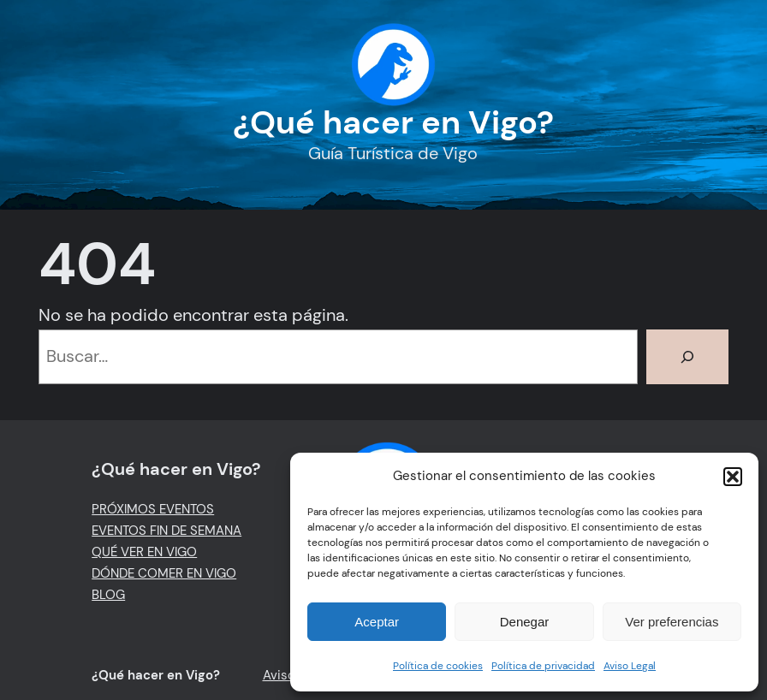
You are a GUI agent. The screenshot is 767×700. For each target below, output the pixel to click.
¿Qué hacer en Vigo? (393, 122)
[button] (733, 477)
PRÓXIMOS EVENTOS (153, 509)
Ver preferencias (672, 622)
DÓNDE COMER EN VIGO (164, 573)
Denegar (525, 622)
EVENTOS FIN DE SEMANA (166, 531)
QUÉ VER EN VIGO (144, 552)
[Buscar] (687, 357)
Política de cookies (438, 666)
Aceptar (377, 622)
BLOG (108, 595)
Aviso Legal (630, 666)
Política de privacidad (543, 666)
